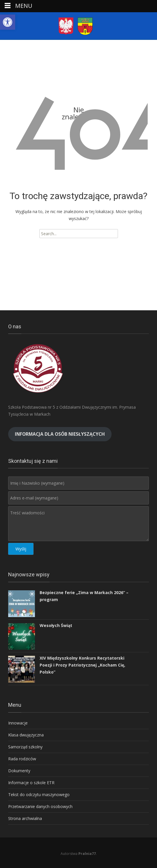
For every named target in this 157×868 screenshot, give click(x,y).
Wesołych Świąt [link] (56, 625)
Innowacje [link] (18, 723)
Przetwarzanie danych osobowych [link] (40, 806)
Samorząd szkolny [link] (25, 747)
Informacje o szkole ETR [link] (31, 783)
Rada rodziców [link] (22, 759)
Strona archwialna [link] (25, 818)
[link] (8, 22)
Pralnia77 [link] (87, 854)
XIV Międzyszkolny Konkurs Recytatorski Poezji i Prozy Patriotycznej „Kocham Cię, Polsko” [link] (82, 665)
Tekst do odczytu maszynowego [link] (39, 795)
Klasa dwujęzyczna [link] (26, 735)
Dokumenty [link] (19, 771)
